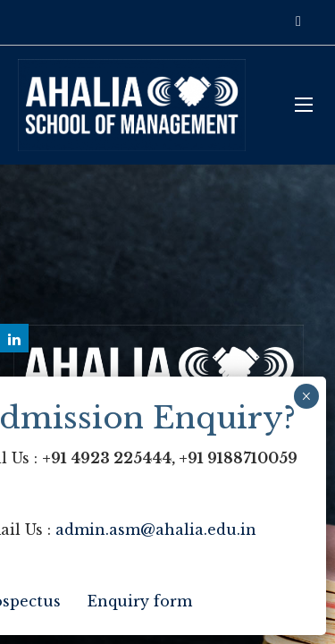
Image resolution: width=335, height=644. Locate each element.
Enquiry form (140, 601)
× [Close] (306, 396)
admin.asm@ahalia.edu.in (156, 530)
